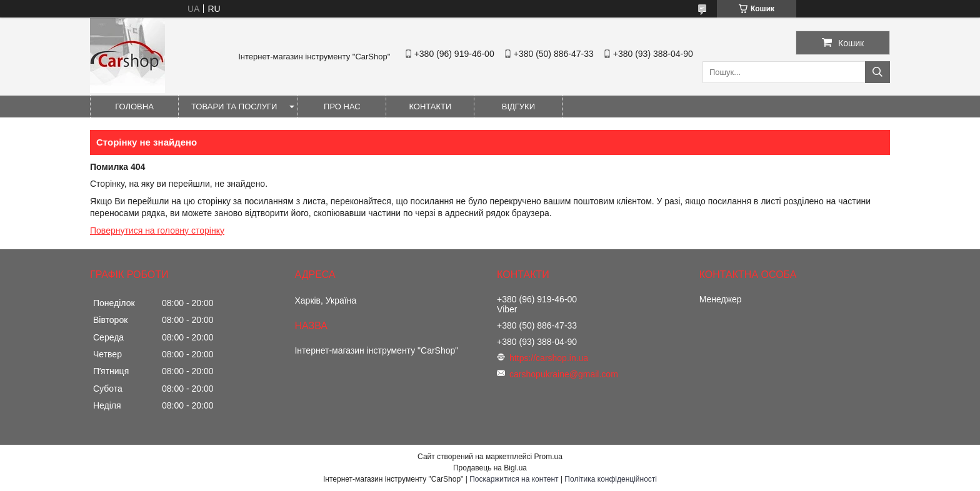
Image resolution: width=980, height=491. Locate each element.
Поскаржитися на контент (514, 479)
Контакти (430, 107)
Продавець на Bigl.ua (490, 468)
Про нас (342, 107)
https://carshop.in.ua (549, 358)
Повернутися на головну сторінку (157, 231)
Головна (134, 107)
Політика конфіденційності (611, 479)
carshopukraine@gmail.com (564, 374)
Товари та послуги (234, 107)
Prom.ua (548, 457)
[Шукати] (877, 72)
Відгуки (518, 107)
